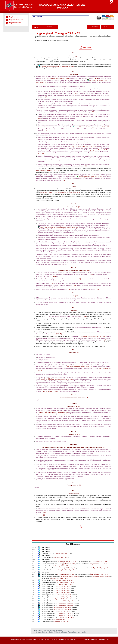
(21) (78, 434)
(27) (76, 93)
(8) (44, 515)
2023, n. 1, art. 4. (103, 568)
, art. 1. (107, 562)
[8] (33, 553)
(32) (92, 275)
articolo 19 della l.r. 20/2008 (51, 391)
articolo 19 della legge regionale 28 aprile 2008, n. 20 (57, 379)
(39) (104, 328)
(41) (78, 353)
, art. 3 (70, 566)
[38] (33, 611)
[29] (33, 593)
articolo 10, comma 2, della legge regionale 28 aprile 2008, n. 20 (60, 193)
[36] (33, 607)
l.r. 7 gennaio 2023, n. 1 (96, 564)
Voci (36, 27)
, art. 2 (73, 564)
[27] (33, 589)
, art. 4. (106, 574)
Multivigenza (95, 27)
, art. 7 (73, 574)
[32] (33, 599)
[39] (33, 613)
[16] (33, 566)
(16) (88, 271)
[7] (33, 551)
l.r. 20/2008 (41, 154)
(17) (76, 296)
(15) (79, 207)
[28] (33, 591)
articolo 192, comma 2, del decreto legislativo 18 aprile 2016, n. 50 (58, 227)
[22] (33, 576)
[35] (33, 605)
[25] (33, 584)
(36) (75, 285)
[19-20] (34, 572)
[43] (33, 622)
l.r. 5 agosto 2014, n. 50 (60, 558)
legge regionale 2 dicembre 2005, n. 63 (48, 170)
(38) (86, 316)
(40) (61, 334)
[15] (33, 564)
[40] (33, 615)
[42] (33, 620)
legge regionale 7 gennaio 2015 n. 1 (99, 150)
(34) (80, 279)
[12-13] (34, 560)
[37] (33, 609)
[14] (33, 562)
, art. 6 (72, 617)
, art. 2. (105, 564)
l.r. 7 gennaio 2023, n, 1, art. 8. (60, 578)
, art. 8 (77, 576)
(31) (64, 180)
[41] (33, 617)
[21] (33, 574)
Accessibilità (104, 640)
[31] (33, 597)
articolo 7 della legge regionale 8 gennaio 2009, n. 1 (53, 412)
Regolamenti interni (15, 23)
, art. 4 (74, 568)
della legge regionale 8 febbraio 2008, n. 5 (79, 367)
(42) (79, 406)
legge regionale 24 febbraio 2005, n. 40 (58, 78)
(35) (53, 283)
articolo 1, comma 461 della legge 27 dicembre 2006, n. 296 (56, 66)
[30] (33, 595)
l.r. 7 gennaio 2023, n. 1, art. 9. (62, 622)
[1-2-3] (34, 547)
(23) (104, 447)
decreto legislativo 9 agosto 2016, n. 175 (89, 177)
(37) (70, 290)
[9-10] (34, 555)
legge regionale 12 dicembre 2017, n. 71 (84, 146)
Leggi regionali (14, 17)
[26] (33, 586)
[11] (33, 558)
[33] (33, 601)
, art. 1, (68, 586)
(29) (39, 118)
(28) (93, 112)
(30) (86, 166)
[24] (33, 582)
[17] (33, 568)
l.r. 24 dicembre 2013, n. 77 (62, 553)
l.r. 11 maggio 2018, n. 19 (65, 562)
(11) (87, 398)
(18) (58, 334)
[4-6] (33, 549)
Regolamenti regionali (16, 20)
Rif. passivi (50, 27)
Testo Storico (108, 27)
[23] (33, 580)
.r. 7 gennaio (95, 568)
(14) (46, 131)
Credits (94, 640)
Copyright (86, 640)
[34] (33, 603)
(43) (45, 512)
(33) (55, 276)
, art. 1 (74, 562)
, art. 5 (72, 570)
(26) (96, 78)
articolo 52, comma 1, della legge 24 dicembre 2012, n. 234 (91, 127)
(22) (80, 485)
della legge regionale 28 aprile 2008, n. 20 (93, 336)
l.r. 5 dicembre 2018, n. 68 (61, 580)
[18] (33, 570)
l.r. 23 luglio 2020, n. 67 (98, 562)
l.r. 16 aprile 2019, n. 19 (99, 576)
